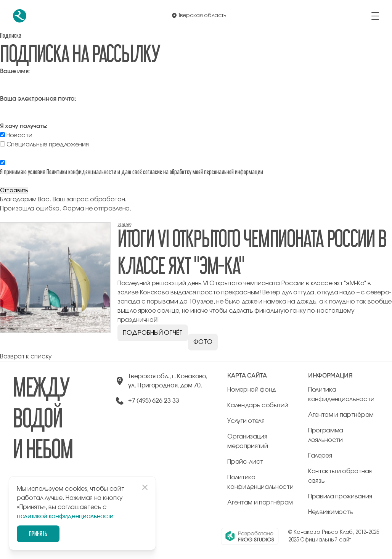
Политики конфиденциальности (81, 172)
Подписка (11, 35)
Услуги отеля (246, 421)
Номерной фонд (252, 390)
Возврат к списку (26, 357)
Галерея (320, 456)
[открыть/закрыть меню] (375, 16)
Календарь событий (258, 405)
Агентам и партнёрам (260, 503)
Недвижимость (331, 512)
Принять (38, 534)
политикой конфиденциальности (65, 516)
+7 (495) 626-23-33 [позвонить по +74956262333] (153, 401)
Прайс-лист (245, 462)
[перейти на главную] (20, 16)
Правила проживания (340, 496)
